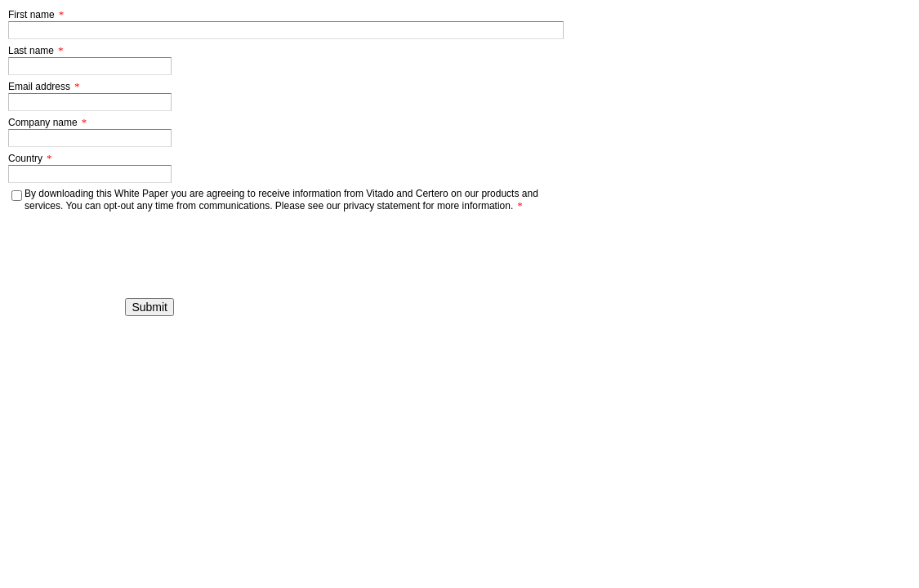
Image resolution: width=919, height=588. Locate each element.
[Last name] (90, 66)
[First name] (286, 30)
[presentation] (90, 238)
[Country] (90, 174)
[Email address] (90, 102)
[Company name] (90, 138)
